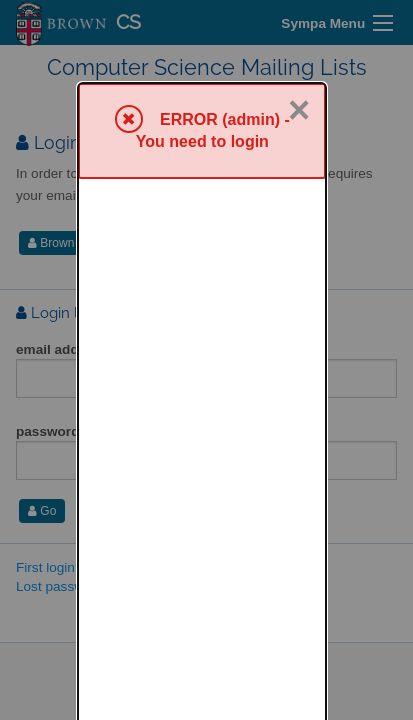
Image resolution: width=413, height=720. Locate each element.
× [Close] (299, 28)
